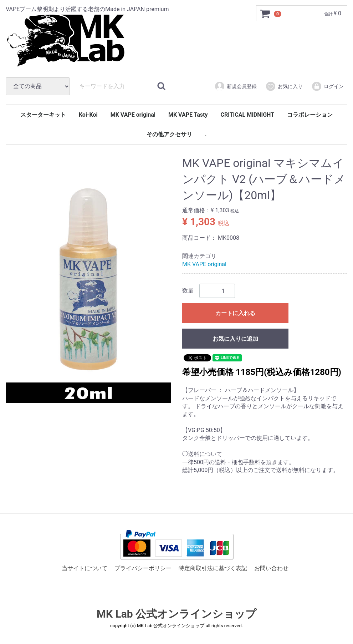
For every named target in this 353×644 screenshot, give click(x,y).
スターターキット (43, 115)
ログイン (328, 86)
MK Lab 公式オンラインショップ (176, 614)
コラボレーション (310, 115)
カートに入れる (235, 313)
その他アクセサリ (169, 134)
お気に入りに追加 (235, 339)
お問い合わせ (271, 568)
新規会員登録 (236, 86)
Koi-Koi (88, 115)
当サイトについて (85, 568)
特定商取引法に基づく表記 (213, 568)
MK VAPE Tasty (188, 115)
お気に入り (284, 86)
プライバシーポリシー (143, 568)
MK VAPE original (133, 115)
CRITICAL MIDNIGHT (248, 115)
